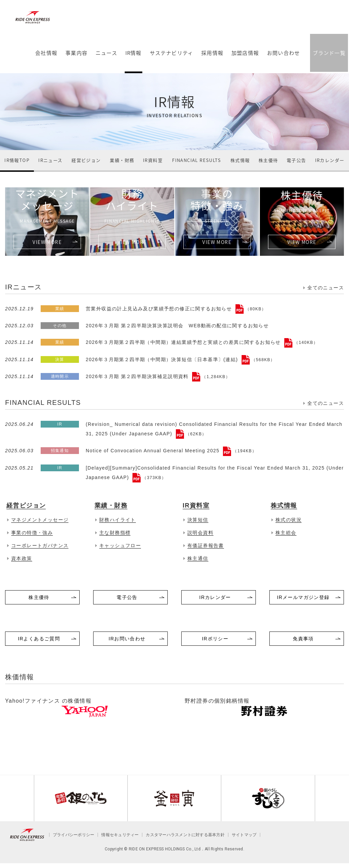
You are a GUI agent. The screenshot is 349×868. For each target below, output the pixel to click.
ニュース (106, 59)
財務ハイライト (132, 205)
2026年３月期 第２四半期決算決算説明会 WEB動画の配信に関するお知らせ (177, 326)
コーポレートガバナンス (40, 545)
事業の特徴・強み (217, 205)
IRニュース (50, 160)
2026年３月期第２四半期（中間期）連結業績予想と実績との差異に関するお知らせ (184, 342)
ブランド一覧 (329, 58)
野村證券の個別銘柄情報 (217, 701)
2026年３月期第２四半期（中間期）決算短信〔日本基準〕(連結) (163, 359)
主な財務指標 (115, 533)
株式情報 (240, 160)
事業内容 (76, 59)
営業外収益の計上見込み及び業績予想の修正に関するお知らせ (160, 309)
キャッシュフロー (120, 545)
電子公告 (296, 160)
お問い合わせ (283, 59)
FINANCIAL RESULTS (197, 160)
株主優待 (268, 160)
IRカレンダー (330, 160)
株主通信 (198, 558)
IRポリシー (215, 639)
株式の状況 (289, 520)
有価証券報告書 (206, 545)
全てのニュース (326, 288)
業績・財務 (122, 160)
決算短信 (198, 520)
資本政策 (22, 558)
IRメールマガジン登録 (303, 597)
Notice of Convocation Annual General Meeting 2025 (153, 451)
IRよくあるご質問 (39, 639)
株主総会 (286, 533)
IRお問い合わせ (127, 639)
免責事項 (303, 639)
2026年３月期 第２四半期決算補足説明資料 (138, 376)
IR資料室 (153, 160)
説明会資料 (200, 533)
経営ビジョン (86, 160)
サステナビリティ (171, 59)
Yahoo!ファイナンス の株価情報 (48, 701)
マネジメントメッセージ (47, 205)
